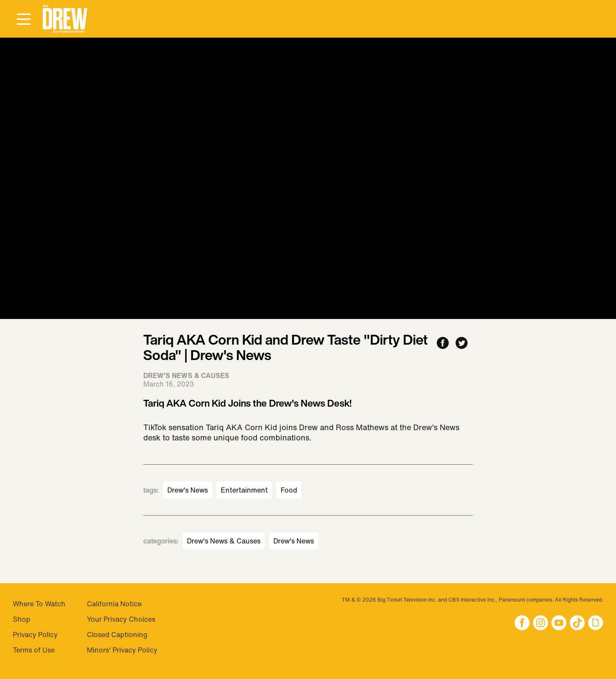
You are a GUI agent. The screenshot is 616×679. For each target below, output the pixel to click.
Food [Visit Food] (289, 490)
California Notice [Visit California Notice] (114, 604)
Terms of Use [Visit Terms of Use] (34, 650)
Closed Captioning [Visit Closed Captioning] (117, 635)
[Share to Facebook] (443, 344)
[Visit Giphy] (596, 624)
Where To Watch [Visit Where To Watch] (39, 604)
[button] (65, 19)
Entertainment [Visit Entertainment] (244, 490)
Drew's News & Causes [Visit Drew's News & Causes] (224, 541)
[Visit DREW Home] (65, 19)
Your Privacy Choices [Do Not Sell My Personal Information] (121, 619)
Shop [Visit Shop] (22, 619)
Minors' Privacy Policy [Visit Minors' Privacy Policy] (122, 650)
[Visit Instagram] (540, 624)
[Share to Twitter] (462, 344)
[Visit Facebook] (522, 624)
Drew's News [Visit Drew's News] (188, 490)
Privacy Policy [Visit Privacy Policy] (35, 635)
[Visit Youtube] (559, 624)
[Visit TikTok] (577, 624)
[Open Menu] (24, 20)
